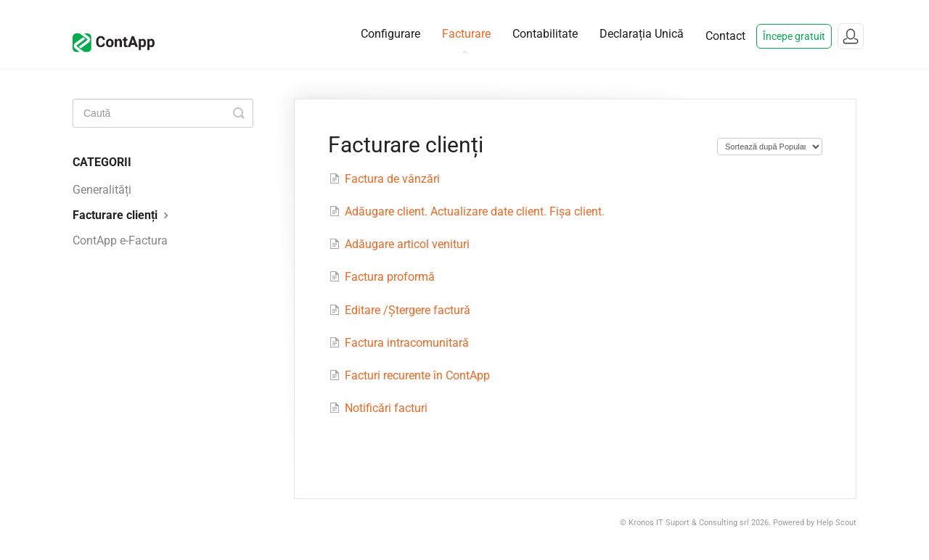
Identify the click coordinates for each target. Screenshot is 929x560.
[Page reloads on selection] (770, 147)
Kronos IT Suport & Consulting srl (689, 523)
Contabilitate (545, 34)
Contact (725, 36)
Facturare (466, 40)
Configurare (390, 34)
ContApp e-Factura (120, 240)
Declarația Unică (642, 34)
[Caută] (163, 113)
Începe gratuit (794, 36)
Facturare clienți (122, 215)
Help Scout (836, 523)
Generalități (102, 190)
